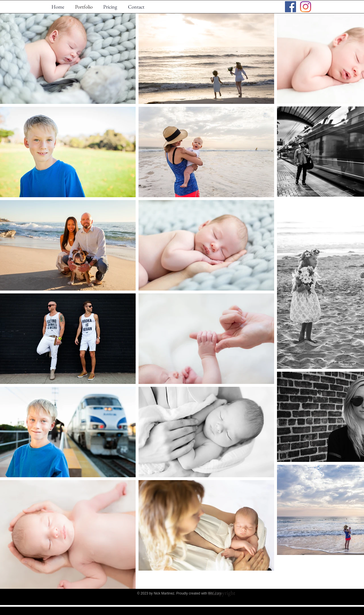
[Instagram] (306, 7)
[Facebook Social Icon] (290, 7)
